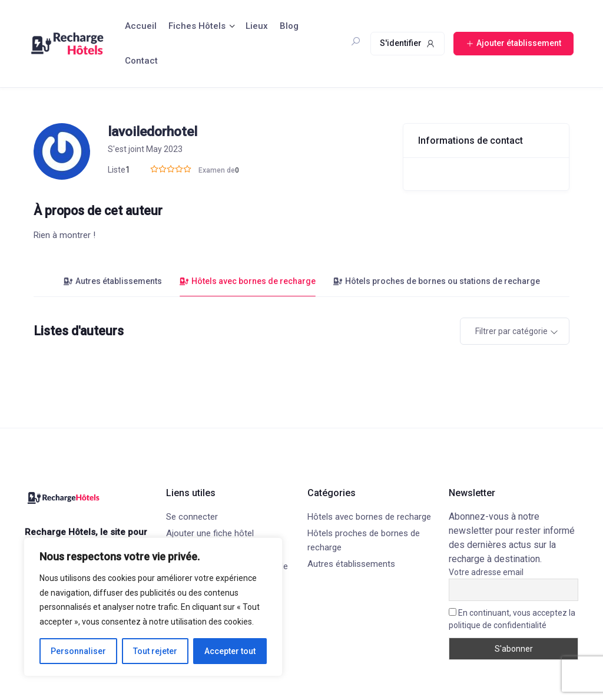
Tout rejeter (155, 651)
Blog (289, 26)
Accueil (141, 26)
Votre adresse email (486, 572)
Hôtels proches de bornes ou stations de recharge (437, 281)
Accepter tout (230, 651)
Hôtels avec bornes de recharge (248, 281)
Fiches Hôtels (197, 26)
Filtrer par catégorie (511, 331)
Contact (141, 61)
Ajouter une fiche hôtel (210, 533)
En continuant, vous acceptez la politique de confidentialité (512, 619)
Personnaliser (78, 651)
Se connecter (192, 517)
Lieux (257, 26)
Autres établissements (113, 281)
